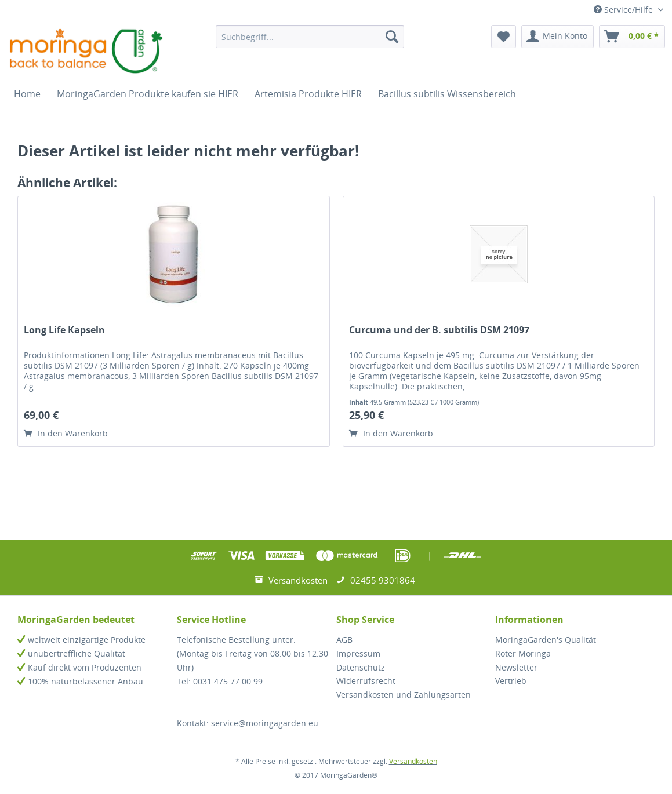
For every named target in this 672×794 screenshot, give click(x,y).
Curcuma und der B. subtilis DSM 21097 (439, 330)
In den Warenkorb (66, 433)
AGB (344, 640)
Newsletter (516, 667)
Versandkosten (413, 761)
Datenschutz (361, 667)
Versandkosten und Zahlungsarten (404, 695)
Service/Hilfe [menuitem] (624, 10)
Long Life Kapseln (64, 330)
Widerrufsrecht (366, 681)
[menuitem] (310, 37)
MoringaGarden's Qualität (546, 640)
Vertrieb (511, 681)
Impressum (358, 653)
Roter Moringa (523, 653)
